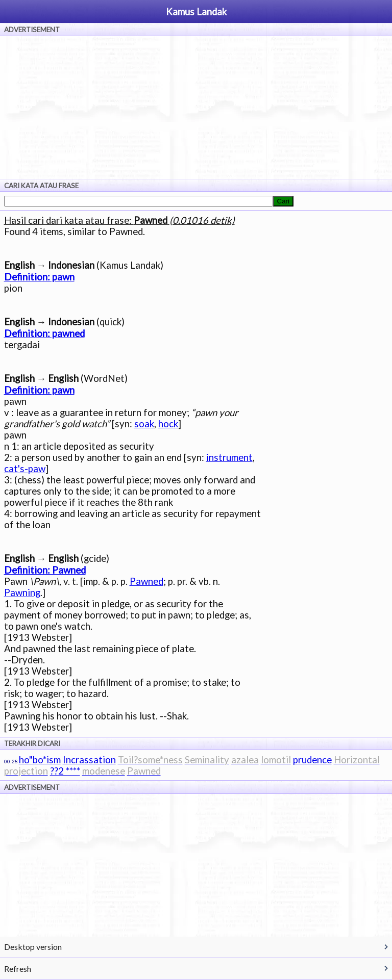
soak (144, 424)
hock (168, 424)
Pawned (146, 581)
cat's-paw (25, 469)
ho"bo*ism (40, 760)
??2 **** (65, 771)
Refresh (18, 969)
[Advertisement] (196, 108)
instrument (229, 457)
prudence (312, 760)
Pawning (22, 592)
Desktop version (33, 947)
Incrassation (89, 760)
